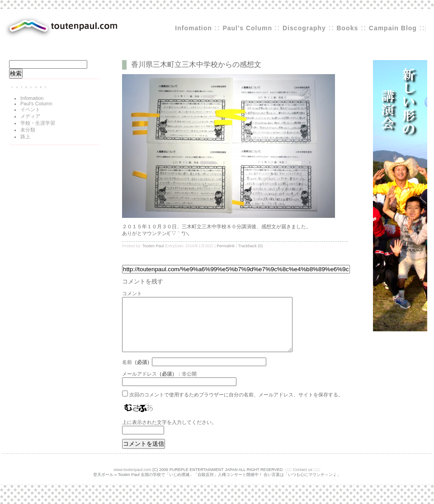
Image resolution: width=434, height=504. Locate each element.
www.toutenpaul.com (133, 480)
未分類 (28, 130)
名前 (127, 373)
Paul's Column (248, 28)
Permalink (226, 246)
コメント (132, 293)
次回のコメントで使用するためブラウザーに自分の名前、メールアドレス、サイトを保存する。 (236, 405)
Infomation (193, 28)
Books (347, 28)
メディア (30, 116)
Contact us (303, 480)
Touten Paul (153, 246)
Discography (304, 28)
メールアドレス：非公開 (159, 385)
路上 (25, 137)
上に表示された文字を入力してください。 (169, 433)
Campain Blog (393, 28)
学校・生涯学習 (38, 123)
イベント (30, 109)
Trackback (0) (251, 246)
